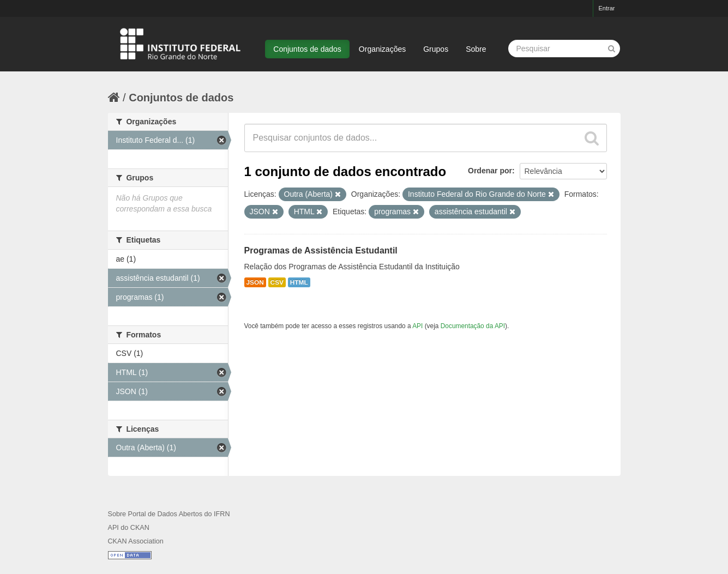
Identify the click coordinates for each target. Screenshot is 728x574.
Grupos (436, 49)
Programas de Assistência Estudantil (321, 250)
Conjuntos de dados (307, 49)
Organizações (382, 49)
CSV (277, 282)
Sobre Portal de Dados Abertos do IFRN (169, 514)
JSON (255, 282)
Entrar (607, 8)
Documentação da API (473, 326)
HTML (299, 282)
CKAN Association (136, 541)
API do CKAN (129, 528)
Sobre (476, 49)
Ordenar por (490, 171)
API (417, 326)
